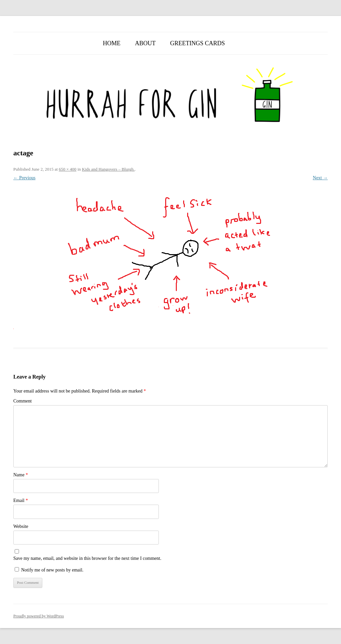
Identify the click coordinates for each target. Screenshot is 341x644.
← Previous (24, 178)
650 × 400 (68, 169)
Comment (22, 401)
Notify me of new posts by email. (52, 570)
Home (112, 43)
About (145, 43)
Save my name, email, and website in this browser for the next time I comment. (87, 558)
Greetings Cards (198, 43)
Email (21, 500)
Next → (320, 178)
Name (21, 475)
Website (21, 526)
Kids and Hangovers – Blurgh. (108, 169)
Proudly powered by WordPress (39, 616)
